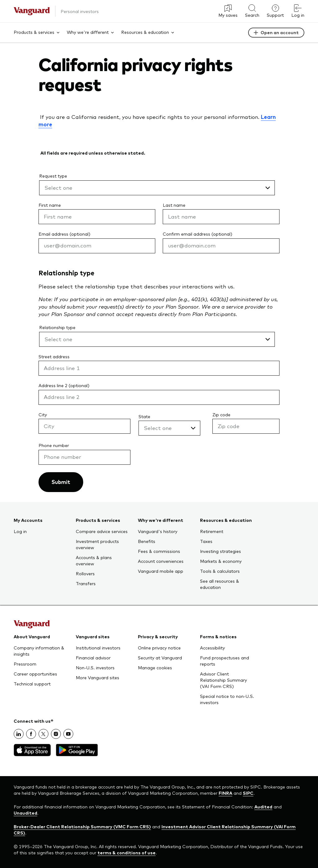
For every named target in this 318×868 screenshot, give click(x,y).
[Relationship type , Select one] (157, 339)
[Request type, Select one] (157, 188)
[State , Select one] (169, 428)
